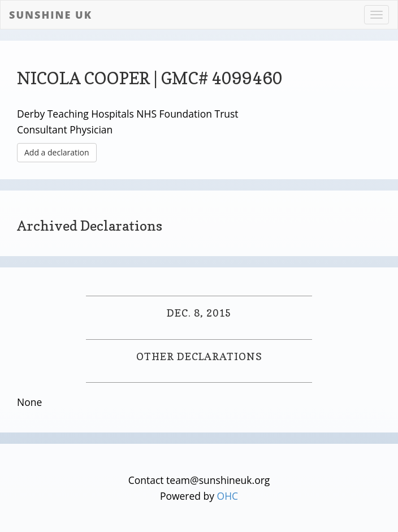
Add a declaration (57, 152)
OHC (228, 496)
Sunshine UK (51, 15)
